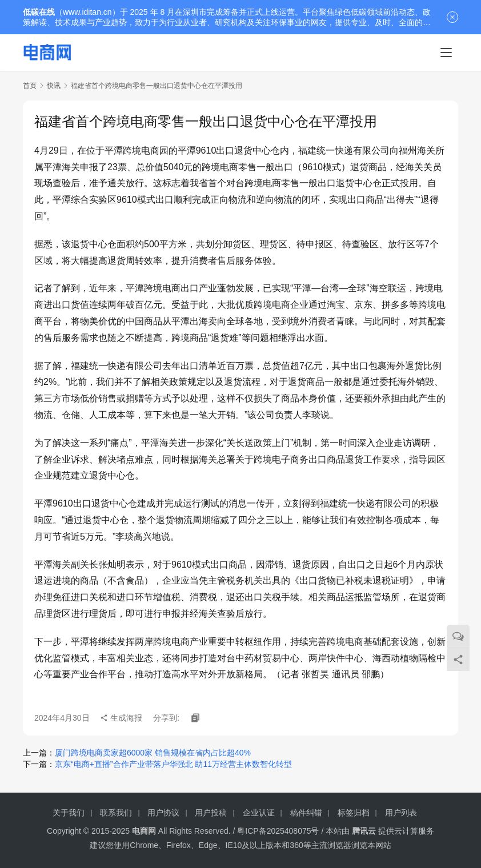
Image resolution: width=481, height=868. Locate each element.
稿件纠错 (306, 813)
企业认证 (259, 813)
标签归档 (354, 813)
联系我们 (116, 813)
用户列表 (401, 813)
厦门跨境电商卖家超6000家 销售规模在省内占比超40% (153, 753)
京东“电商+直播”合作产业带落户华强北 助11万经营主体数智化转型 (173, 764)
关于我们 (69, 813)
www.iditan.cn (87, 12)
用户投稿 (211, 813)
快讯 (54, 86)
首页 (30, 86)
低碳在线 (39, 12)
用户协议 (163, 813)
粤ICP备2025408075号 (278, 831)
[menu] (446, 53)
